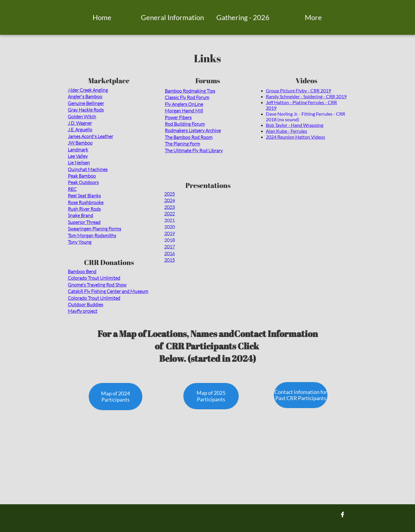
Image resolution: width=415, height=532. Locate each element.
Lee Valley (78, 156)
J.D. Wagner (80, 123)
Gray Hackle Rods (86, 110)
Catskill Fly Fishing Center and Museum (108, 291)
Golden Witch (82, 117)
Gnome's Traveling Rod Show (97, 285)
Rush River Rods (84, 209)
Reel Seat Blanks (84, 196)
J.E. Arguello (80, 130)
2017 (169, 247)
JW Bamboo (80, 143)
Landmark (78, 150)
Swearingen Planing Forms (94, 229)
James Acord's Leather (90, 136)
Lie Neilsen (79, 163)
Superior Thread (84, 222)
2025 (169, 194)
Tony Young (80, 242)
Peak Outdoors (83, 182)
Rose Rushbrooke (86, 202)
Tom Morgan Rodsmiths (92, 235)
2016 (169, 253)
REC (72, 189)
